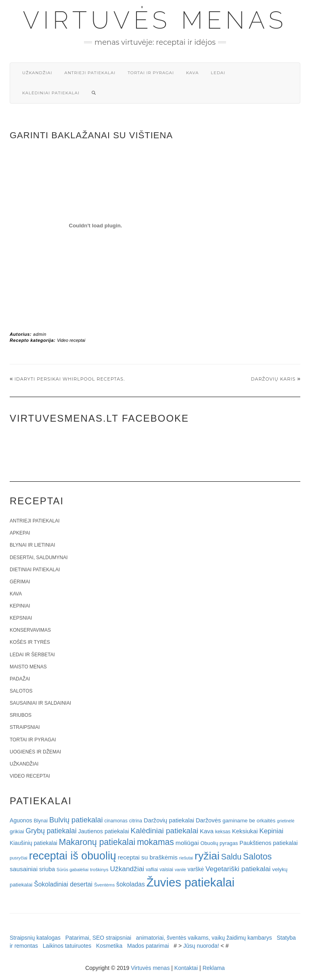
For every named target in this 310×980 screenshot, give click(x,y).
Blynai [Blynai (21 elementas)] (41, 821)
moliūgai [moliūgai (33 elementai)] (187, 843)
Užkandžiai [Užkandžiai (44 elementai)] (127, 869)
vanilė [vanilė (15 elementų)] (180, 870)
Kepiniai (20, 606)
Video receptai (71, 340)
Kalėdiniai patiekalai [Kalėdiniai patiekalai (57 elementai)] (165, 831)
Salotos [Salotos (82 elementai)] (257, 857)
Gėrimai (20, 582)
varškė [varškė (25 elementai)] (196, 869)
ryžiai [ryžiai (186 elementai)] (207, 856)
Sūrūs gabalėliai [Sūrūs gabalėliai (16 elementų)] (72, 870)
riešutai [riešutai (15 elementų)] (186, 858)
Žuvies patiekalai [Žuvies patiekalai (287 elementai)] (191, 882)
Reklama (214, 968)
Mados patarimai (148, 946)
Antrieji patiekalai (90, 73)
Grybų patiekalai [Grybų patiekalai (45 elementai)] (51, 831)
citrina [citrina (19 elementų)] (136, 821)
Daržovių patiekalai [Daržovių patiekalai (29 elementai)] (169, 820)
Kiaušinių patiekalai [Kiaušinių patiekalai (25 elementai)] (34, 843)
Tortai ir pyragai (151, 73)
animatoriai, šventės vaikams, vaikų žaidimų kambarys (204, 938)
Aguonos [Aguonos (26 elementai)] (21, 820)
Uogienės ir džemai (35, 752)
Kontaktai (186, 968)
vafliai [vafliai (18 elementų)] (152, 870)
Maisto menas (28, 667)
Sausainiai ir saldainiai (40, 703)
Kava (192, 73)
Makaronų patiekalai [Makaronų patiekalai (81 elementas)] (97, 842)
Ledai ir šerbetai (32, 655)
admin (40, 334)
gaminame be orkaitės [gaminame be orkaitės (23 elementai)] (249, 821)
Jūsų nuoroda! (201, 946)
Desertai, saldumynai (39, 558)
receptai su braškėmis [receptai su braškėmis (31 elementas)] (148, 857)
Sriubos (21, 715)
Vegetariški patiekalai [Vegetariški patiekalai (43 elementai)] (238, 869)
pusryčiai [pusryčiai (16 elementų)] (19, 858)
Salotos (21, 691)
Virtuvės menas (155, 20)
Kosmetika (109, 946)
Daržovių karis (273, 379)
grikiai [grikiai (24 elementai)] (17, 831)
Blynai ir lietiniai (32, 545)
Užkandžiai (37, 73)
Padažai (20, 679)
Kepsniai (21, 618)
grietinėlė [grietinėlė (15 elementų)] (286, 821)
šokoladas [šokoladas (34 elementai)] (131, 884)
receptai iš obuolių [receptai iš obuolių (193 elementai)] (73, 856)
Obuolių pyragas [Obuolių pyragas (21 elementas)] (219, 843)
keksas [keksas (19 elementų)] (223, 832)
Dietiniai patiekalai (35, 570)
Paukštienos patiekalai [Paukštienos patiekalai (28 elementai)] (268, 843)
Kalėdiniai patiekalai (51, 93)
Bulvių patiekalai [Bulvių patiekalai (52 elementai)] (76, 820)
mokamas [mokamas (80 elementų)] (155, 842)
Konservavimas (30, 630)
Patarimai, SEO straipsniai (98, 938)
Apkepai (20, 533)
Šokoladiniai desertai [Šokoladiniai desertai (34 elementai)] (63, 884)
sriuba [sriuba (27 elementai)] (47, 869)
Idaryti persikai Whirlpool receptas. (70, 379)
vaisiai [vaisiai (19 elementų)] (166, 870)
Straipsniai (25, 727)
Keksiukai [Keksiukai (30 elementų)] (245, 831)
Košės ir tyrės (30, 642)
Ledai (218, 73)
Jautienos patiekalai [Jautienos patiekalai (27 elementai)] (104, 831)
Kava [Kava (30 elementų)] (207, 831)
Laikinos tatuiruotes (67, 946)
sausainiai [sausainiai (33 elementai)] (24, 869)
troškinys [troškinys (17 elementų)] (99, 870)
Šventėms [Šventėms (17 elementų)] (104, 885)
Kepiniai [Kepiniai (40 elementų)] (272, 831)
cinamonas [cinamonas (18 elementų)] (116, 821)
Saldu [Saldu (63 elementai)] (231, 857)
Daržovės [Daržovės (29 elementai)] (208, 820)
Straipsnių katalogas (35, 938)
